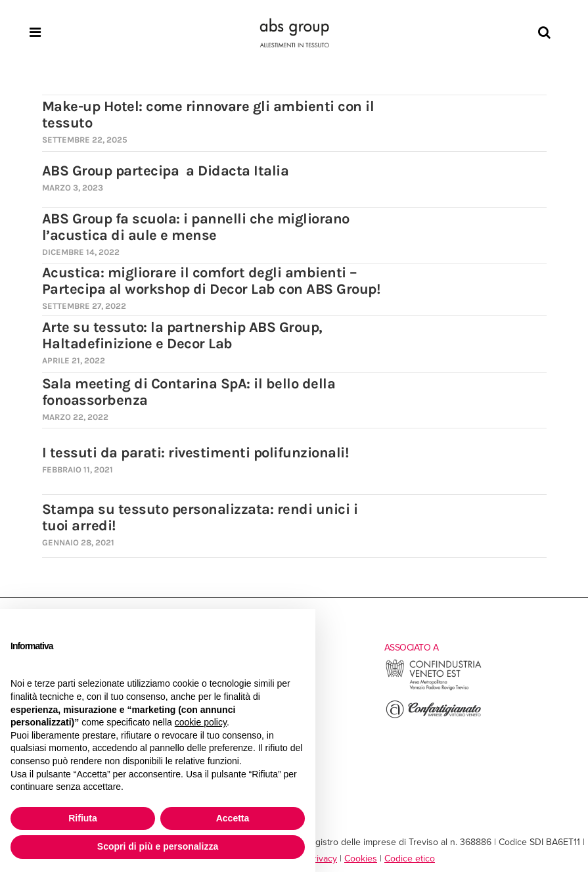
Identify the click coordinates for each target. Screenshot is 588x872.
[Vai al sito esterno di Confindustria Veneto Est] (434, 688)
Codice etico (410, 859)
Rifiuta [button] (83, 818)
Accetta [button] (233, 818)
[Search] (544, 33)
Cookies (361, 859)
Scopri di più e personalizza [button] (158, 846)
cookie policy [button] (201, 722)
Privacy (323, 859)
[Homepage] (294, 33)
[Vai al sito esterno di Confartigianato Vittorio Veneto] (434, 717)
